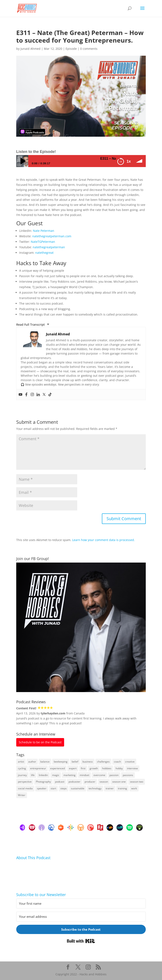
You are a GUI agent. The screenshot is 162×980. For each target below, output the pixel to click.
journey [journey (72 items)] (22, 775)
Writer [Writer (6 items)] (22, 795)
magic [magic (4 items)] (56, 775)
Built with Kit (81, 941)
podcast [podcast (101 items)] (60, 782)
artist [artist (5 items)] (21, 762)
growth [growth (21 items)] (94, 768)
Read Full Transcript (33, 324)
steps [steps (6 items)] (63, 788)
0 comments (89, 49)
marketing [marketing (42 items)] (70, 775)
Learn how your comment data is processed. (103, 540)
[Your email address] (81, 917)
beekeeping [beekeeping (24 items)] (61, 762)
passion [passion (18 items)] (114, 775)
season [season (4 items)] (104, 782)
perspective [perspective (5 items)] (25, 782)
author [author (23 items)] (32, 762)
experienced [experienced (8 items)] (57, 768)
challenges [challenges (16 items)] (103, 762)
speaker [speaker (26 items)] (42, 788)
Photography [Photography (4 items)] (43, 782)
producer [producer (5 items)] (90, 782)
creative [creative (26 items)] (130, 762)
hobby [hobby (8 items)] (119, 768)
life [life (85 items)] (33, 775)
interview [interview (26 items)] (132, 768)
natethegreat (44, 253)
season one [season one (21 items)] (119, 782)
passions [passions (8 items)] (128, 775)
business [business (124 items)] (88, 762)
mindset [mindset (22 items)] (84, 775)
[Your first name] (81, 904)
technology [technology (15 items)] (95, 788)
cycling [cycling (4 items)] (22, 768)
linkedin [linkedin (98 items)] (43, 775)
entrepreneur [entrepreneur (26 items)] (38, 768)
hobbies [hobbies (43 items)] (107, 768)
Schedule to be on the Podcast (40, 742)
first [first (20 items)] (83, 768)
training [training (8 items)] (122, 788)
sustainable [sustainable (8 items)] (78, 788)
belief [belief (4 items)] (75, 762)
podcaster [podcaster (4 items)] (74, 782)
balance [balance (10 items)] (45, 762)
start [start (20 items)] (53, 788)
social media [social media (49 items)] (25, 788)
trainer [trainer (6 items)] (110, 788)
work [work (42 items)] (134, 788)
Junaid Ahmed (30, 49)
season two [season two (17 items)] (137, 782)
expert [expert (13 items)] (73, 768)
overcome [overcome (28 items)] (99, 775)
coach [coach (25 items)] (117, 762)
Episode (71, 49)
